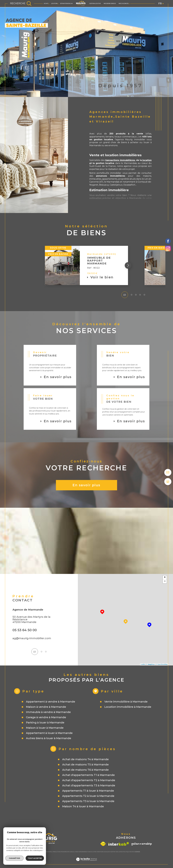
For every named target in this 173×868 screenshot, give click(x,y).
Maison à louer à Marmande (45, 728)
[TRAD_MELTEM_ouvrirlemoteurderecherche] (21, 4)
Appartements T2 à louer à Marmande (88, 796)
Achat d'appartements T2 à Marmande (89, 780)
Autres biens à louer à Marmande (49, 738)
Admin (112, 852)
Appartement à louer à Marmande (49, 733)
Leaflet (143, 664)
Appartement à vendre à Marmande (51, 702)
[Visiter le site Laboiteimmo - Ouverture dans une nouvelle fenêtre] (86, 863)
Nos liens (119, 852)
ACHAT (46, 3)
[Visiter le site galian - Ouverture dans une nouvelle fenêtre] (142, 844)
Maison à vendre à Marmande (46, 707)
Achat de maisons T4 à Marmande (85, 759)
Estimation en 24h (66, 3)
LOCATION (54, 3)
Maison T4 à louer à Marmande (83, 806)
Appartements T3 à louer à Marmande (88, 801)
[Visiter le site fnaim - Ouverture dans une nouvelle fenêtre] (103, 844)
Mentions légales (103, 852)
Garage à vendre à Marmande (46, 717)
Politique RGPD (128, 852)
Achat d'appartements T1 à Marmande (88, 775)
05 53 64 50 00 (25, 630)
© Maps (151, 664)
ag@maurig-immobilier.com (32, 638)
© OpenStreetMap (162, 664)
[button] (145, 265)
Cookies (137, 852)
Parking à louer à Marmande (45, 723)
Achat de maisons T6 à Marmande (85, 770)
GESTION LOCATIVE (95, 3)
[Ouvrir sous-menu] (49, 3)
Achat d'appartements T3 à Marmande (89, 785)
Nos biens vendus (110, 3)
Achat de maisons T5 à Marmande (85, 765)
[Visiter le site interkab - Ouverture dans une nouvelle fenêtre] (119, 844)
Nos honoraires (81, 852)
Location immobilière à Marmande (128, 707)
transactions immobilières (120, 160)
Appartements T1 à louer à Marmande (88, 791)
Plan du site (92, 852)
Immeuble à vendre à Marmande (48, 712)
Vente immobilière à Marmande (126, 702)
